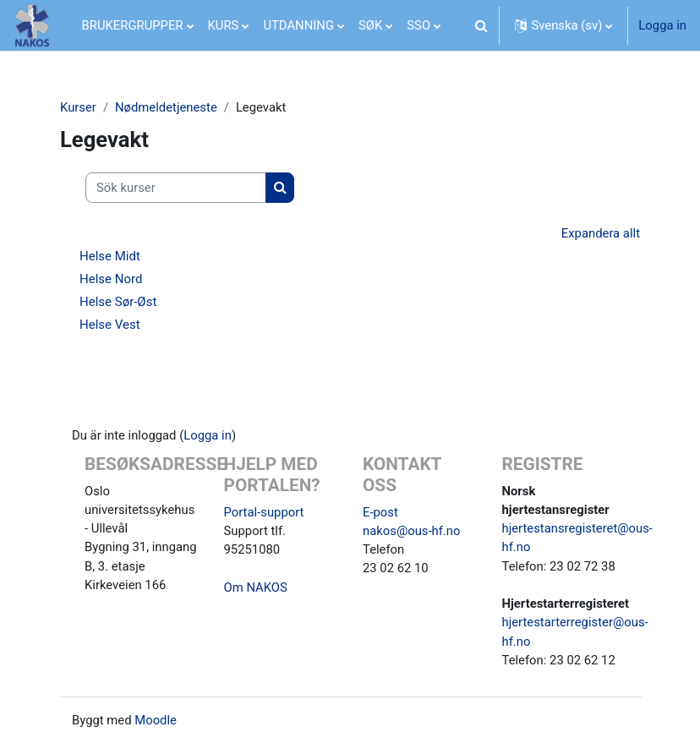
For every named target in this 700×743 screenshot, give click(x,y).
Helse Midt (110, 256)
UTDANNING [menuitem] (298, 25)
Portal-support (264, 512)
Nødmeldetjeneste (166, 107)
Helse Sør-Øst (118, 302)
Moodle (156, 720)
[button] (481, 25)
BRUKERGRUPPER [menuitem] (133, 25)
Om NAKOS (256, 587)
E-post (380, 512)
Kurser (78, 107)
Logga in (662, 25)
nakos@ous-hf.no (411, 531)
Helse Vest (110, 325)
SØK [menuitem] (370, 25)
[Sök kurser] (176, 188)
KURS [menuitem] (224, 25)
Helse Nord (111, 279)
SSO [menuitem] (418, 25)
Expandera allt (601, 233)
